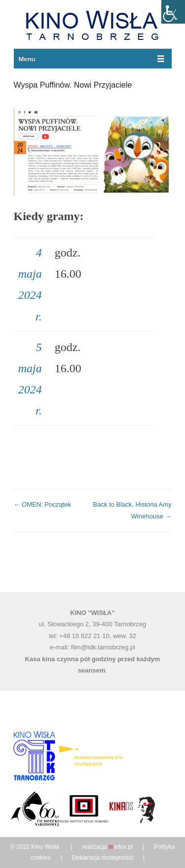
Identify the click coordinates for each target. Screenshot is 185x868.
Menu (27, 59)
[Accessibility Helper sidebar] (173, 12)
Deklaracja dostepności (103, 858)
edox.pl (121, 847)
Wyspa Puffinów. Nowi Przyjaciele (73, 85)
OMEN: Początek (42, 504)
